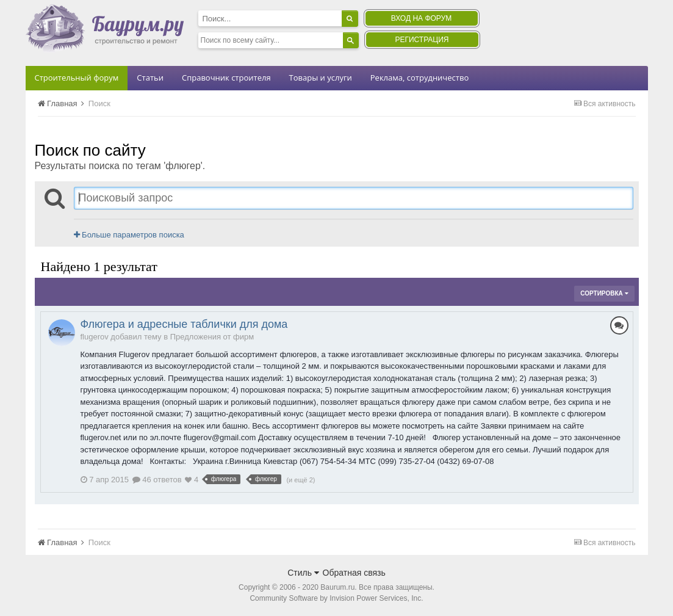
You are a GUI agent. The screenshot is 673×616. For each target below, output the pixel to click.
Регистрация (422, 40)
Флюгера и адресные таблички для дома (184, 324)
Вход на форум (421, 18)
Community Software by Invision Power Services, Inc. (336, 598)
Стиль (303, 573)
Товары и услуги (321, 78)
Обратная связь (354, 573)
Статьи (150, 78)
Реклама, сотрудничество (419, 78)
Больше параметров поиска (129, 235)
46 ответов (157, 480)
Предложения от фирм (212, 337)
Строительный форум (77, 78)
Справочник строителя (226, 78)
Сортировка (604, 293)
